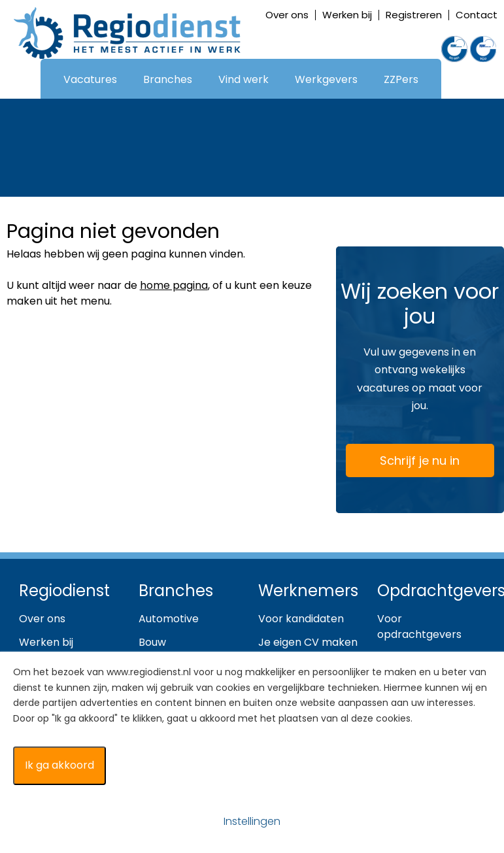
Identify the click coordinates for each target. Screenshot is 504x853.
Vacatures (90, 79)
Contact (477, 15)
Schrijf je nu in (405, 463)
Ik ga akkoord (59, 765)
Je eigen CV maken (308, 642)
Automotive (169, 619)
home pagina (174, 285)
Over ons (287, 15)
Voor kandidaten (301, 619)
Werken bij (347, 15)
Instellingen (252, 821)
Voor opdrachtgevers (419, 627)
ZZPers (401, 79)
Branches (168, 79)
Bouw (152, 642)
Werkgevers (326, 79)
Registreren (414, 15)
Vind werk (244, 79)
